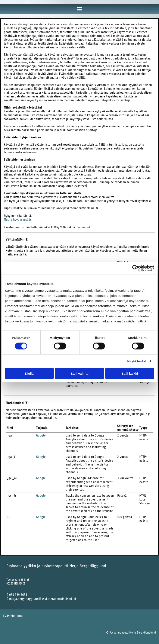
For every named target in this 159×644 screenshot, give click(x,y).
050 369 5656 (17, 595)
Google (41, 435)
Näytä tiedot (137, 361)
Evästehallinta (13, 616)
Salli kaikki (130, 373)
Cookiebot (83, 227)
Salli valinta (80, 373)
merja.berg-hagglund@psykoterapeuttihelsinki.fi (41, 599)
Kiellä (29, 373)
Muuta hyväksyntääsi (18, 220)
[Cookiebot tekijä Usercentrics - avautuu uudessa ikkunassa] (135, 268)
